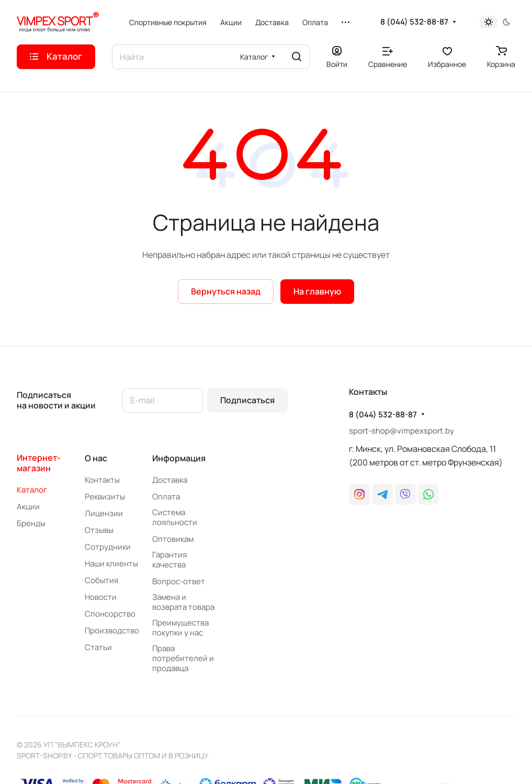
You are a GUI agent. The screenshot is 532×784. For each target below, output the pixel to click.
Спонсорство (110, 614)
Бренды (31, 523)
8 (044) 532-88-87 (414, 22)
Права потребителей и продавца (183, 658)
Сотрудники (108, 547)
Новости (101, 597)
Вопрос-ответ (179, 581)
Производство (112, 630)
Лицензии (104, 513)
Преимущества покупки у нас (180, 628)
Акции (28, 507)
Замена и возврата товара (183, 602)
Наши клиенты (111, 564)
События (101, 580)
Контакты (102, 480)
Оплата (166, 497)
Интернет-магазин (39, 463)
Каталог (32, 490)
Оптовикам (173, 539)
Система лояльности (175, 517)
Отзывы (99, 530)
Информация (179, 458)
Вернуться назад (226, 291)
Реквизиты (105, 497)
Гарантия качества (169, 560)
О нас (96, 458)
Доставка (170, 480)
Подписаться (247, 400)
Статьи (98, 647)
